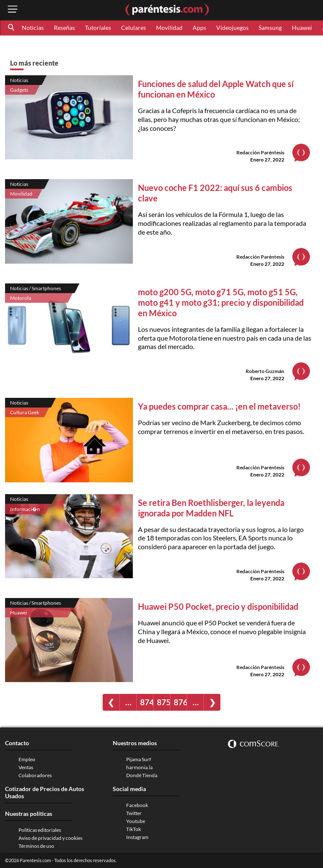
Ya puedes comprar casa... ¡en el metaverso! (219, 406)
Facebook (137, 805)
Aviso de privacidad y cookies (50, 838)
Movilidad (169, 28)
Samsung (270, 28)
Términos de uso (36, 846)
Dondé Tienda (142, 775)
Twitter (134, 813)
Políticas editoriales (40, 830)
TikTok (134, 829)
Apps (199, 28)
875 (163, 702)
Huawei (302, 28)
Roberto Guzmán (265, 371)
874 (147, 702)
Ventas (26, 767)
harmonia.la (139, 767)
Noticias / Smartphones (36, 288)
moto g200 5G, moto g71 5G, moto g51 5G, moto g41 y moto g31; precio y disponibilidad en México (221, 302)
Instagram (137, 837)
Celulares (134, 28)
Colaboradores (35, 775)
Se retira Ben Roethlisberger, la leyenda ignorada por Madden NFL (211, 508)
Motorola (21, 298)
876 (180, 702)
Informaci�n (25, 509)
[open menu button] (13, 10)
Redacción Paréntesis (260, 152)
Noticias (33, 28)
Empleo (27, 759)
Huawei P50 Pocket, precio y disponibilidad (218, 606)
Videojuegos (232, 28)
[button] (12, 28)
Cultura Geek (25, 412)
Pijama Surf (139, 759)
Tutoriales (98, 28)
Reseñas (64, 28)
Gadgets (19, 90)
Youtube (136, 821)
